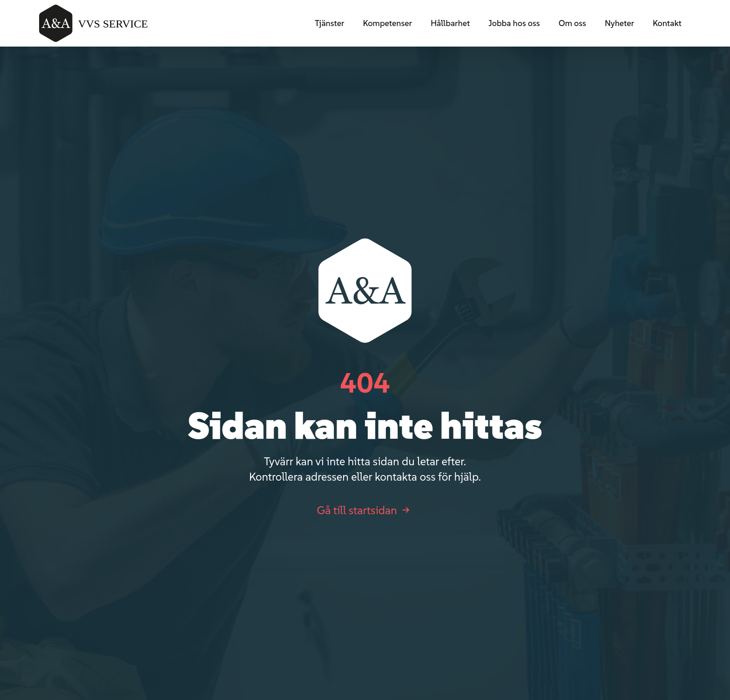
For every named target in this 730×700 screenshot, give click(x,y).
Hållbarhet (450, 23)
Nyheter (619, 23)
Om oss (572, 23)
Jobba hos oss (514, 23)
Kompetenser (387, 23)
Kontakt (667, 23)
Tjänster (329, 23)
